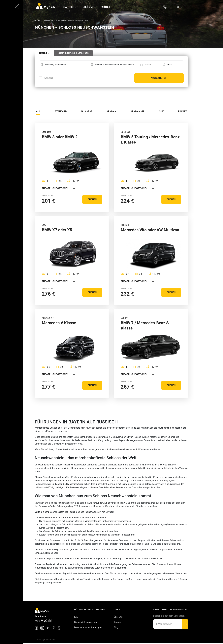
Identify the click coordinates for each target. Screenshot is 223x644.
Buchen (92, 200)
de (178, 7)
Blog (116, 628)
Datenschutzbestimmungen (88, 628)
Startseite (70, 7)
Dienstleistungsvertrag (85, 623)
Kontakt (118, 623)
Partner (106, 7)
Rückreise (48, 78)
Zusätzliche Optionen (59, 189)
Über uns (89, 7)
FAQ (76, 617)
